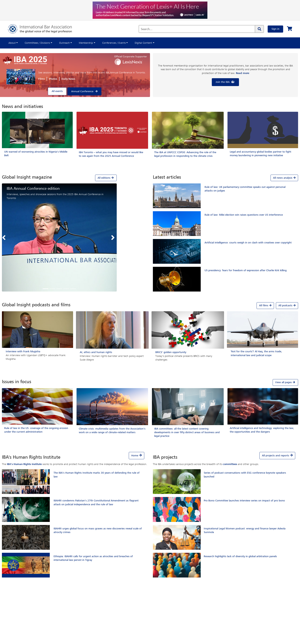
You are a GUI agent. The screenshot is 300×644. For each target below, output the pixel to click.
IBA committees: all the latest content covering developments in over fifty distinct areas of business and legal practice (187, 432)
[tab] (59, 178)
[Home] (44, 29)
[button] (5, 237)
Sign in (275, 29)
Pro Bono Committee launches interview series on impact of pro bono (244, 501)
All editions (106, 178)
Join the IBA (225, 82)
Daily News (68, 79)
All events (57, 91)
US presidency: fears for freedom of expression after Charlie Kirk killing (246, 270)
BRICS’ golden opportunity (171, 352)
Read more (243, 73)
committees (230, 464)
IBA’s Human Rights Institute (24, 464)
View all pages (285, 382)
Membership (86, 43)
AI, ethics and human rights (96, 352)
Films (42, 79)
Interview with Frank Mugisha (23, 352)
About (12, 43)
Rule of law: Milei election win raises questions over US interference (244, 215)
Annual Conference (82, 91)
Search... (147, 29)
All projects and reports (276, 456)
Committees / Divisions (37, 43)
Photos (53, 79)
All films (265, 306)
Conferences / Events (114, 43)
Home (135, 456)
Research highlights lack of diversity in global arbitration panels (240, 556)
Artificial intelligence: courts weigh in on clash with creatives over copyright (248, 243)
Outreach (64, 43)
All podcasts (287, 306)
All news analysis (284, 178)
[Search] (259, 29)
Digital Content (143, 43)
